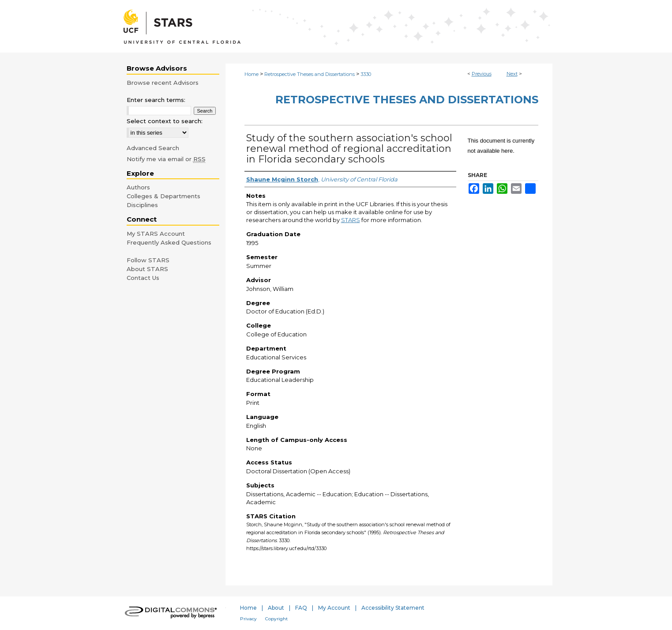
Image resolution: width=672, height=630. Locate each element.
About (276, 608)
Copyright (276, 619)
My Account (334, 608)
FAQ (301, 608)
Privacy (248, 619)
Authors (138, 187)
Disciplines (142, 205)
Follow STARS (148, 260)
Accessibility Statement (393, 608)
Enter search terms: (156, 100)
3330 (366, 74)
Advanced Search (153, 148)
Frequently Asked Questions (169, 242)
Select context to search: (165, 121)
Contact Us (143, 278)
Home (252, 74)
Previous (482, 74)
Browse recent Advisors (163, 83)
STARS (351, 220)
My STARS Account (156, 234)
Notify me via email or (166, 159)
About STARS (147, 269)
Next (512, 74)
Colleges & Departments (163, 196)
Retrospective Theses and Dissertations (310, 74)
